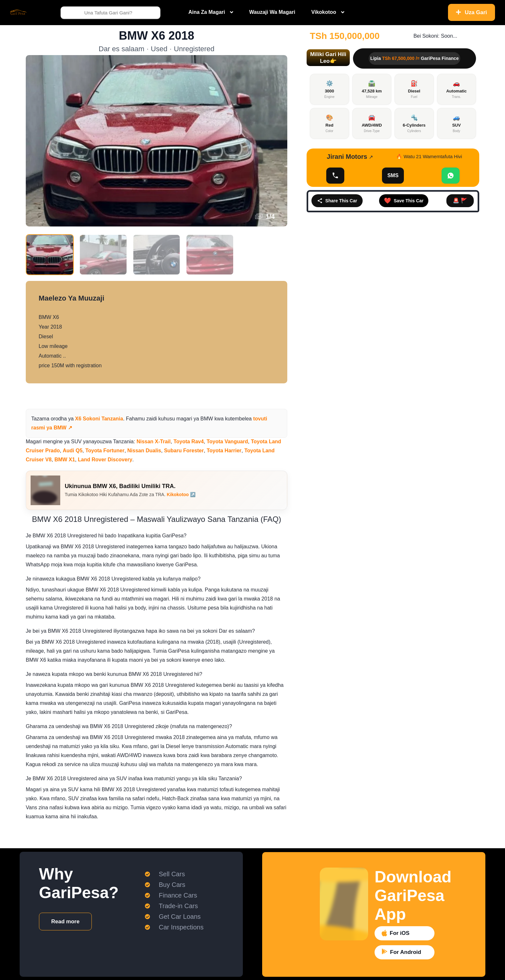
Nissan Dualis (144, 451)
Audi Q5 (73, 451)
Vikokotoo (324, 12)
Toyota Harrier (224, 451)
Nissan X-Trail (154, 442)
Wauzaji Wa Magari (272, 12)
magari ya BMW (195, 419)
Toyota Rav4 (189, 442)
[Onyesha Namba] (335, 176)
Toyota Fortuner (105, 451)
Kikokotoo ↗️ (181, 495)
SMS (393, 175)
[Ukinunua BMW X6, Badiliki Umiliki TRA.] (45, 490)
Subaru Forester (184, 451)
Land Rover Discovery (105, 460)
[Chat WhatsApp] (451, 176)
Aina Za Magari (207, 12)
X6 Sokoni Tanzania (99, 419)
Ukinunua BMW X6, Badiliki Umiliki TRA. (120, 486)
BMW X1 (65, 460)
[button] (328, 58)
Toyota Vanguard (227, 442)
